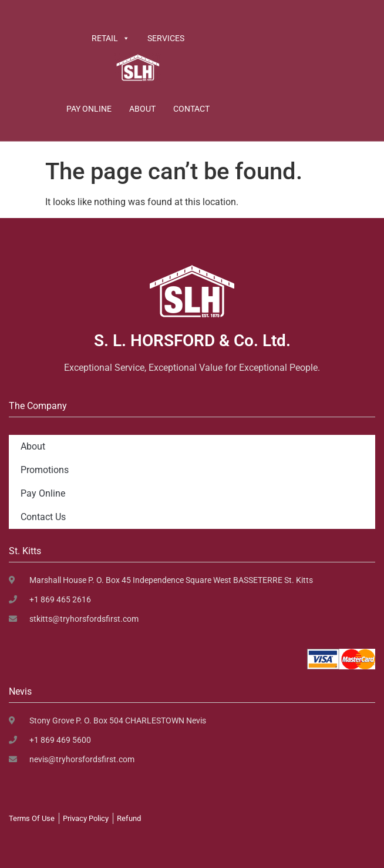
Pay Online (89, 109)
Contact (191, 109)
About (142, 109)
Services (166, 38)
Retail (111, 38)
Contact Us (43, 517)
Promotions (45, 470)
